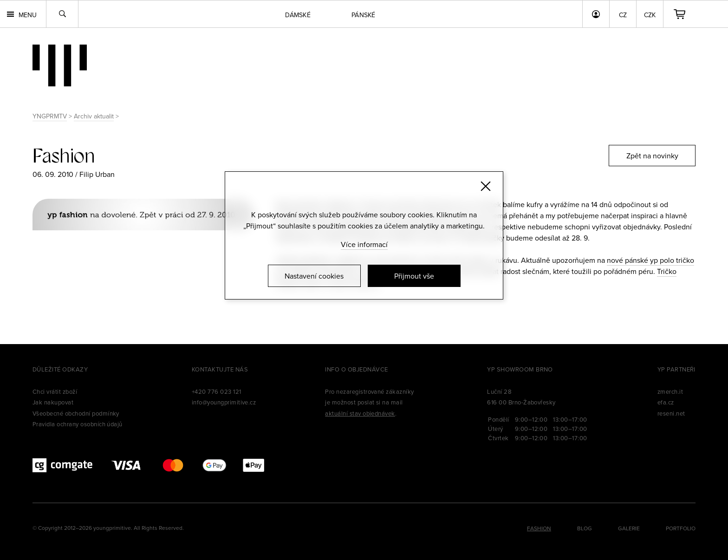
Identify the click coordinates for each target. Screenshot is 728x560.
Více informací (364, 244)
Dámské (298, 15)
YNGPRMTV (50, 116)
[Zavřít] (486, 186)
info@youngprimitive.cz (224, 402)
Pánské (364, 15)
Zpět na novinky (652, 156)
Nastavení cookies (314, 276)
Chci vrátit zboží (55, 391)
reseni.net (671, 413)
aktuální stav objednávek (360, 413)
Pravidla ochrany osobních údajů (78, 424)
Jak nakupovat (53, 402)
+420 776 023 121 (217, 391)
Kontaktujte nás (220, 369)
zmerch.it (670, 391)
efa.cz (666, 402)
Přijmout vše (414, 276)
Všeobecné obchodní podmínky (76, 413)
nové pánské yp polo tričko (650, 260)
